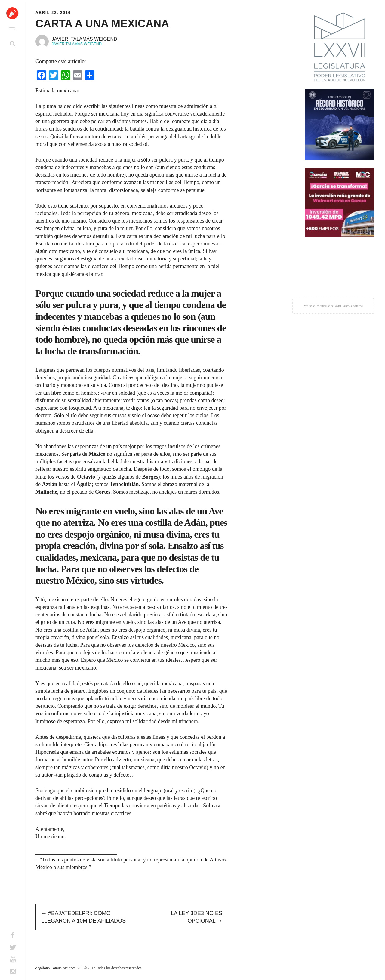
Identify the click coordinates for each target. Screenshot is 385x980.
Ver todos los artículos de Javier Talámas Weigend (333, 306)
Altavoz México (12, 13)
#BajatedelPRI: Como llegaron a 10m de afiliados (83, 917)
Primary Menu (12, 29)
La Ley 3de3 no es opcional (197, 917)
